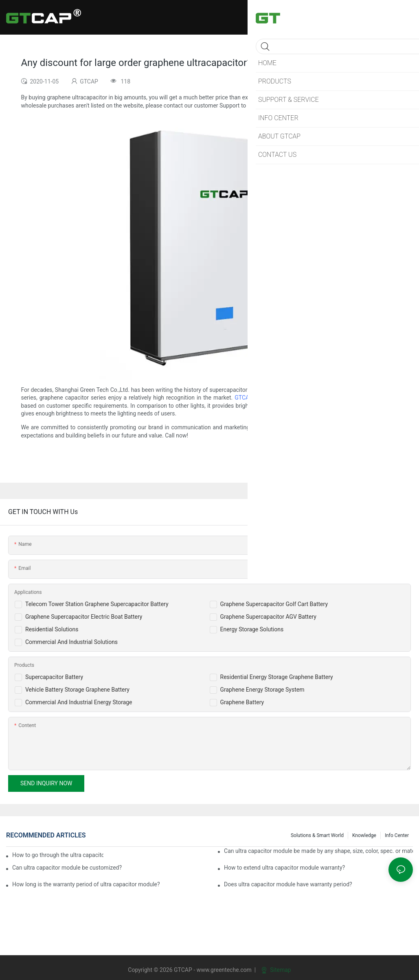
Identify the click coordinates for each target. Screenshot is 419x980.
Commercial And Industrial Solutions (71, 642)
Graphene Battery (242, 702)
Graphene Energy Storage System (262, 690)
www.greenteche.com (224, 970)
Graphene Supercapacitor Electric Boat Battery (84, 617)
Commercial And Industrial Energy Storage (79, 702)
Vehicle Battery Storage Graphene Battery (77, 690)
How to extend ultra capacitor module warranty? (284, 868)
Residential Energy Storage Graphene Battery (277, 677)
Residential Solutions (52, 629)
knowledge (364, 835)
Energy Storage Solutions (252, 629)
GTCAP (244, 398)
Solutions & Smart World (317, 835)
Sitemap (276, 970)
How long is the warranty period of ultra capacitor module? (86, 884)
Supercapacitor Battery (54, 677)
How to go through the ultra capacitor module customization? (58, 855)
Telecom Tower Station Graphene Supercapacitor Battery (97, 604)
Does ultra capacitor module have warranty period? (288, 884)
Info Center (397, 835)
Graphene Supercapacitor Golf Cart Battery (274, 604)
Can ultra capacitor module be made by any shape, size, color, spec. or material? (318, 851)
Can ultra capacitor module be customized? (67, 868)
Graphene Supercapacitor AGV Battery (268, 617)
